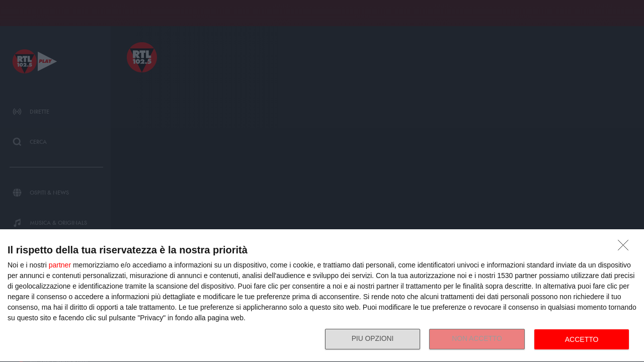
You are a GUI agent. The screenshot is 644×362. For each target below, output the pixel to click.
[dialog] (322, 296)
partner (60, 265)
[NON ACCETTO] (626, 248)
